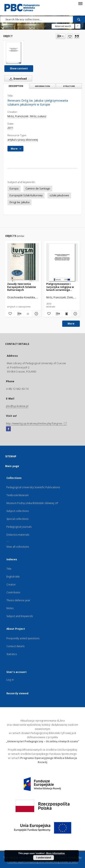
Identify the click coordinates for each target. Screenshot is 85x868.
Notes (10, 608)
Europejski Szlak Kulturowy (26, 195)
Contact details (15, 646)
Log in (10, 680)
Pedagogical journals (19, 527)
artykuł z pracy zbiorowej (23, 140)
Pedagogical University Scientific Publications (33, 487)
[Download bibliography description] (19, 314)
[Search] (79, 19)
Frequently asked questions (23, 638)
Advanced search (63, 26)
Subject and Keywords (20, 616)
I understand (44, 858)
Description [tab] (16, 86)
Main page (12, 466)
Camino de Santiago (38, 189)
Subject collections (18, 511)
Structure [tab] (69, 86)
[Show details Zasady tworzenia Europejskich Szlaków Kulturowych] (36, 314)
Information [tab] (42, 86)
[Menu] (80, 3)
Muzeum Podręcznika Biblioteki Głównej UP (32, 503)
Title (9, 569)
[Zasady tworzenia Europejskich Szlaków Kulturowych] (23, 262)
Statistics (12, 654)
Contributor (13, 592)
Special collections (17, 519)
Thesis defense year (18, 600)
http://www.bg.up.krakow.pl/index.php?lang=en (36, 424)
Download (17, 79)
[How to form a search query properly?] (78, 26)
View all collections (18, 547)
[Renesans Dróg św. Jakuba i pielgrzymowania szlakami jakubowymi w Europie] (13, 53)
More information (56, 853)
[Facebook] (8, 429)
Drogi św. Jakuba (19, 202)
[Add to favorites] (70, 36)
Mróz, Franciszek (18, 116)
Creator (11, 585)
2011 (10, 128)
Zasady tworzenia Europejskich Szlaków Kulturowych (22, 287)
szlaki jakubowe (59, 195)
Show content (19, 68)
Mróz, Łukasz (38, 116)
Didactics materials (18, 535)
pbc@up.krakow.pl (17, 406)
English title (13, 577)
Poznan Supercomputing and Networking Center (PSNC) (42, 862)
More (71, 324)
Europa (14, 189)
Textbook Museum (18, 495)
